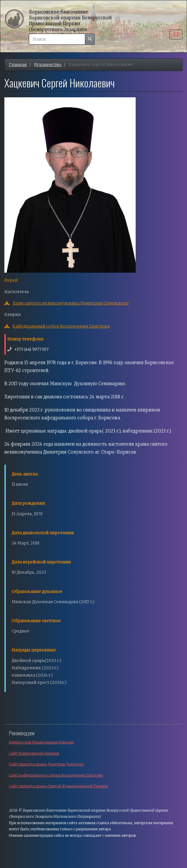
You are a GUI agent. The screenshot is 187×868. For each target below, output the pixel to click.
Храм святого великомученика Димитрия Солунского (71, 303)
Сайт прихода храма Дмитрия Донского (46, 764)
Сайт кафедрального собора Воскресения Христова (56, 775)
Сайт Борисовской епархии (34, 753)
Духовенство (48, 65)
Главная (18, 65)
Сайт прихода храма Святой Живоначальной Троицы (58, 786)
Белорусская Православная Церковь (41, 742)
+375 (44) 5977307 (32, 349)
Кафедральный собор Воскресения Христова (61, 326)
